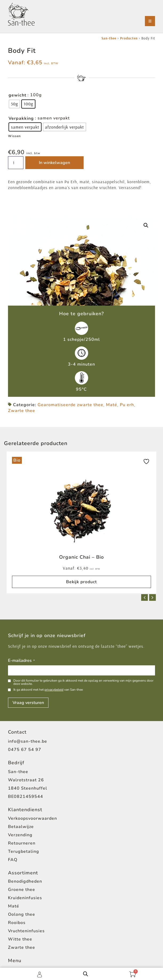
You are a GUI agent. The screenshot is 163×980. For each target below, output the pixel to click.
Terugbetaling (24, 851)
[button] (146, 225)
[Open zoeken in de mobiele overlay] (85, 974)
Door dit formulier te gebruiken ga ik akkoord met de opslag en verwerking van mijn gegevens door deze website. (83, 682)
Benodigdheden (25, 881)
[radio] (14, 104)
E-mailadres (21, 661)
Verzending (20, 835)
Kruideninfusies (25, 898)
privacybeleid (54, 690)
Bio (17, 460)
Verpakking (21, 118)
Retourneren (22, 843)
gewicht (17, 95)
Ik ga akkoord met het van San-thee (48, 690)
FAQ (13, 860)
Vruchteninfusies (26, 931)
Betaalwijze (21, 827)
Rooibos (17, 923)
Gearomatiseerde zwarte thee (70, 405)
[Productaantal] (16, 163)
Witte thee (20, 939)
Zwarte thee (22, 411)
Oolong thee (22, 914)
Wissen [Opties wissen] (14, 136)
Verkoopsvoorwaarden (32, 818)
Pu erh (127, 405)
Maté (112, 405)
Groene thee (22, 890)
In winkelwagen (54, 163)
